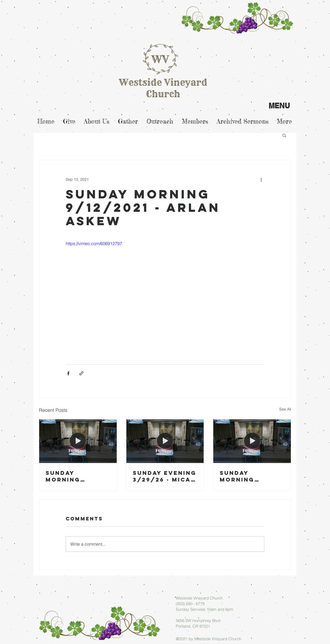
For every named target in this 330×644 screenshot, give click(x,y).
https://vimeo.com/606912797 (94, 243)
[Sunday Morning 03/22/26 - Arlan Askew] (252, 441)
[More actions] (261, 179)
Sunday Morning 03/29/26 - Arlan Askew (72, 476)
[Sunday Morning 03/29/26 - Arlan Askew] (78, 441)
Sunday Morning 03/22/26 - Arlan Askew (246, 476)
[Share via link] (81, 373)
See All (285, 409)
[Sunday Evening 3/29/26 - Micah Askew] (165, 441)
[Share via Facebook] (68, 373)
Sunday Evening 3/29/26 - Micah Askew (165, 476)
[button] (284, 135)
